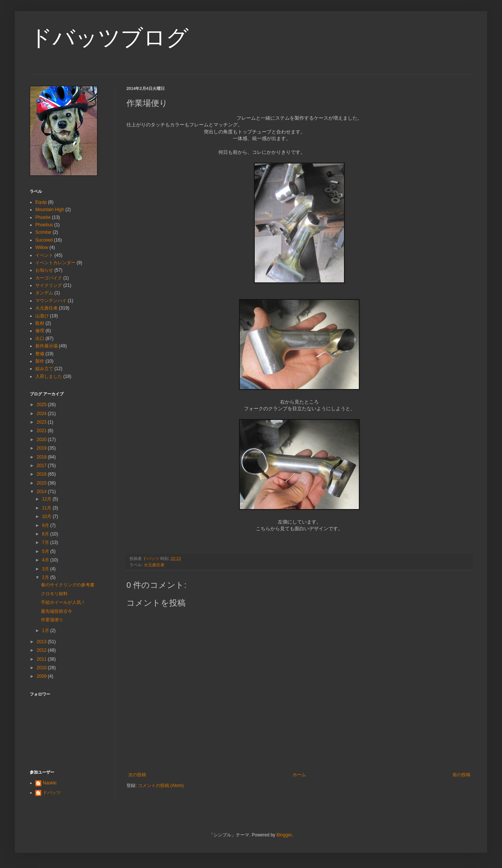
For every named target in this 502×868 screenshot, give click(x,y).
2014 (42, 492)
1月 (46, 631)
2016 (42, 474)
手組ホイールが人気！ (63, 602)
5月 (46, 551)
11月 (47, 508)
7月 (46, 542)
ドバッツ (52, 793)
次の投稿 (137, 775)
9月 (46, 525)
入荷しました (49, 376)
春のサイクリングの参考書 (68, 585)
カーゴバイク (49, 278)
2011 (42, 659)
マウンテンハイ (51, 301)
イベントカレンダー (55, 263)
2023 (42, 422)
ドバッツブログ (109, 38)
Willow (42, 247)
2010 (42, 668)
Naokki (50, 783)
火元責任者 (154, 565)
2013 (42, 642)
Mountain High (50, 210)
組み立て (44, 369)
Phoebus (44, 225)
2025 (42, 405)
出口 (40, 339)
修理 (40, 331)
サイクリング (49, 285)
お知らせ (44, 270)
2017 (42, 466)
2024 (42, 414)
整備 (40, 354)
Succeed (44, 240)
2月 (46, 577)
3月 (46, 569)
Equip (41, 202)
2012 (42, 650)
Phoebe (43, 217)
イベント (44, 255)
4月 (46, 560)
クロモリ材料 (54, 594)
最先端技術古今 (57, 611)
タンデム (44, 293)
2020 (42, 440)
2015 (42, 483)
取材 (40, 323)
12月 (47, 499)
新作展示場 (46, 346)
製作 (40, 361)
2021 (42, 431)
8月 (46, 534)
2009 (42, 676)
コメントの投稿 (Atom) (161, 786)
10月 (47, 516)
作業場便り (52, 620)
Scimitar (43, 232)
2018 (42, 457)
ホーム (299, 775)
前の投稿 (461, 775)
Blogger (284, 835)
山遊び (42, 316)
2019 (42, 448)
